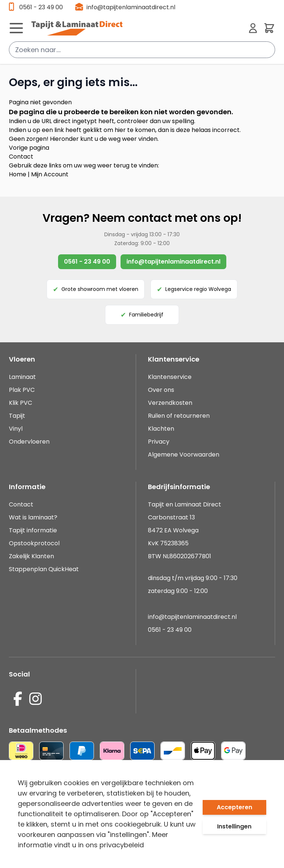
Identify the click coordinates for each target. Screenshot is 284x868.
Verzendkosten (170, 403)
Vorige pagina (29, 148)
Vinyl (16, 429)
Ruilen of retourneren (179, 416)
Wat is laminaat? (34, 517)
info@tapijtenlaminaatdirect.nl (131, 7)
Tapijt (17, 416)
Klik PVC (21, 403)
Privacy (159, 442)
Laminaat (22, 377)
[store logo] (137, 28)
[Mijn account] (253, 28)
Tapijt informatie (33, 530)
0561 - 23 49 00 (41, 7)
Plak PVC (22, 390)
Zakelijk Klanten (31, 556)
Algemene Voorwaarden (184, 455)
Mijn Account (50, 174)
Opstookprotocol (34, 543)
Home (18, 174)
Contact (21, 157)
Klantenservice (170, 377)
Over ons (161, 390)
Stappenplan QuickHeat (44, 569)
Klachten (161, 429)
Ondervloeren (29, 442)
